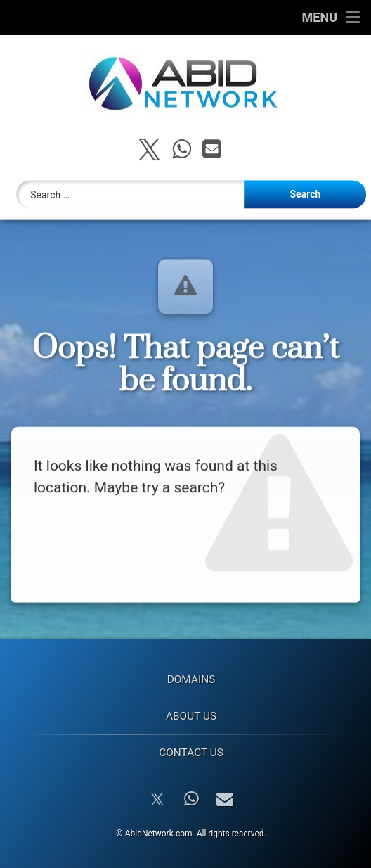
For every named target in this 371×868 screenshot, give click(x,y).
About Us (191, 716)
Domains (191, 679)
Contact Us (191, 753)
